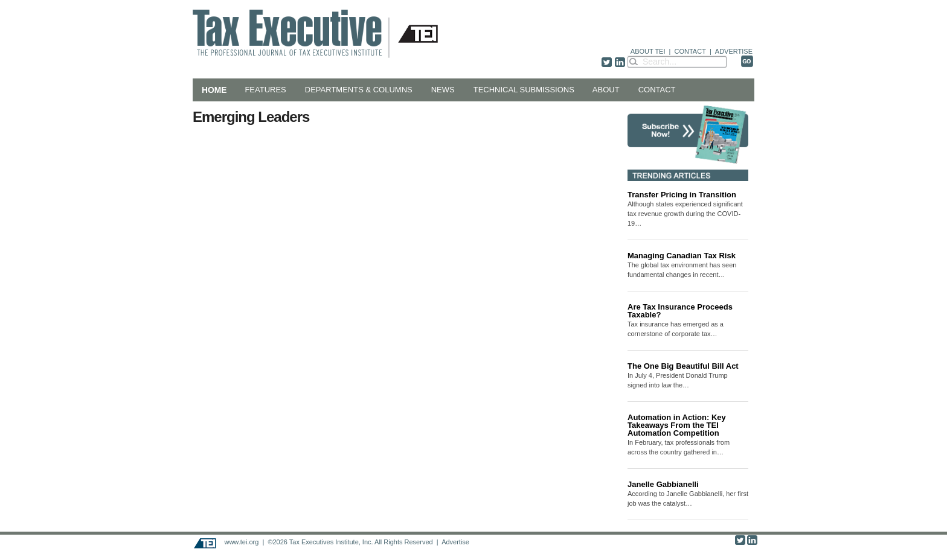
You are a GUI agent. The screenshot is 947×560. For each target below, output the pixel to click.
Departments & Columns (359, 90)
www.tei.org (241, 542)
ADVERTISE (734, 51)
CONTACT (690, 51)
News (443, 90)
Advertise (455, 542)
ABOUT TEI (648, 51)
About (606, 90)
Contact (657, 90)
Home (214, 90)
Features (265, 90)
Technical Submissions (524, 90)
